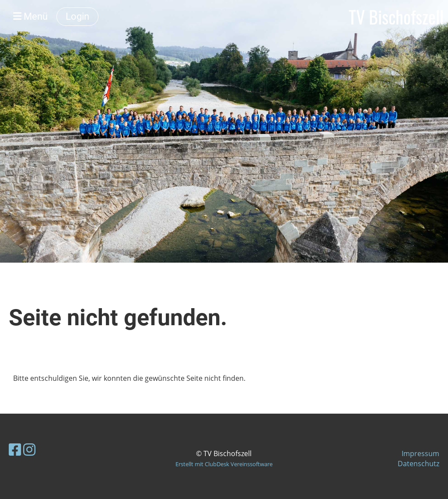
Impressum (420, 453)
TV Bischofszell (396, 17)
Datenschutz (418, 464)
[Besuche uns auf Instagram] (29, 449)
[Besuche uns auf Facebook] (15, 449)
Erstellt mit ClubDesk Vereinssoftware (224, 464)
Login (77, 16)
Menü (30, 16)
